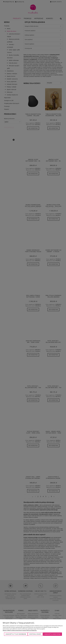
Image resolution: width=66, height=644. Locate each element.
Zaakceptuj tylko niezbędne (16, 634)
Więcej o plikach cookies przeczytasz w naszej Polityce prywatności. (20, 630)
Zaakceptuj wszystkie (52, 634)
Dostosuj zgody (35, 634)
